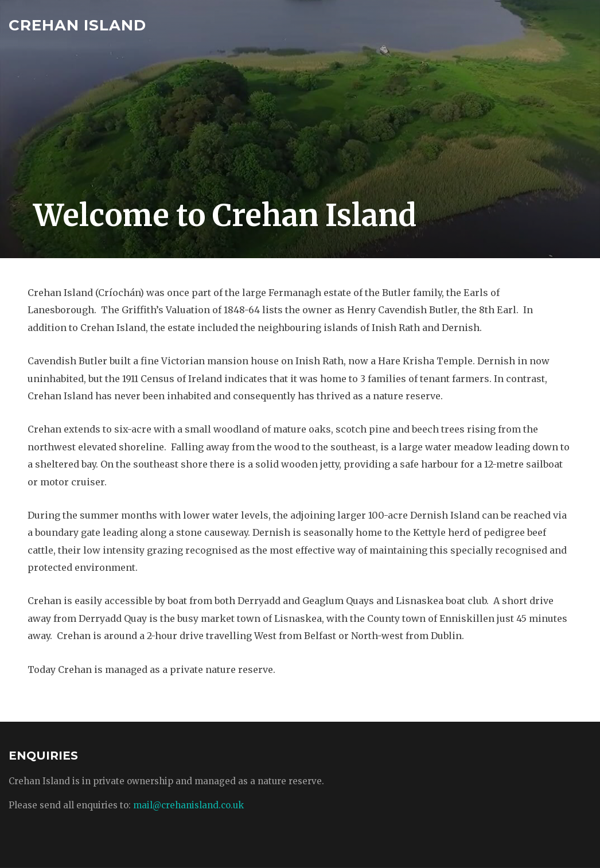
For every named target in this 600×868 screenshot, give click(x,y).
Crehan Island (77, 25)
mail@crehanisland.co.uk (188, 805)
